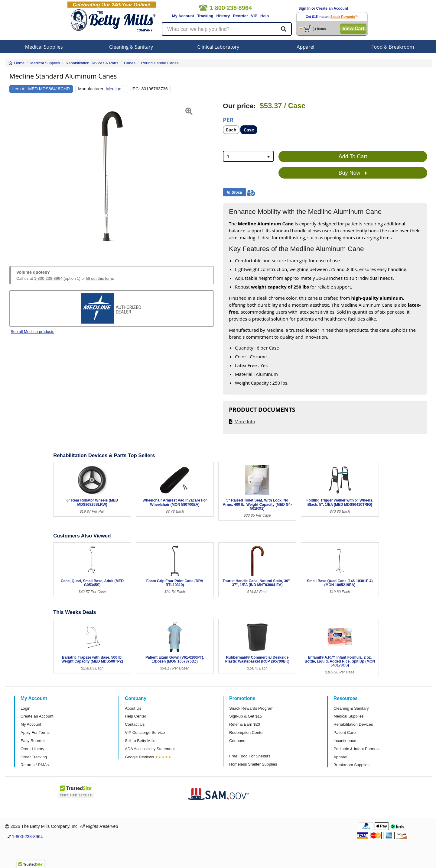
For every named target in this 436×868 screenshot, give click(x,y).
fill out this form (100, 278)
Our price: (239, 106)
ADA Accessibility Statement (150, 749)
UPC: (135, 89)
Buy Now (353, 173)
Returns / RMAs (35, 765)
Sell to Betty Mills (140, 741)
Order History (32, 749)
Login (25, 708)
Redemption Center (246, 732)
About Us (133, 708)
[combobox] (248, 156)
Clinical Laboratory (218, 47)
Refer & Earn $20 (245, 724)
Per (228, 119)
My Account (183, 16)
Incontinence (345, 741)
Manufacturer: (91, 89)
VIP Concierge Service (145, 732)
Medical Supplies (44, 47)
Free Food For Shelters (250, 756)
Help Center (135, 716)
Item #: (19, 89)
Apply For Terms (35, 732)
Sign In (304, 8)
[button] (16, 177)
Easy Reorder (33, 741)
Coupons (237, 741)
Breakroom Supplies (351, 765)
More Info (245, 421)
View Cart (353, 29)
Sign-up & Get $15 (246, 716)
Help (265, 16)
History (223, 16)
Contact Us (135, 724)
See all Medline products (32, 332)
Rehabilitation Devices (353, 724)
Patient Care (345, 732)
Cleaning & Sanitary (131, 47)
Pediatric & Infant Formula (356, 749)
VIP (254, 16)
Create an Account (332, 8)
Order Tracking (34, 757)
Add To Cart (353, 156)
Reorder (240, 16)
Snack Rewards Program (251, 708)
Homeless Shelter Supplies (253, 764)
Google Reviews (139, 757)
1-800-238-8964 (48, 278)
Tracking (205, 16)
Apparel (305, 47)
